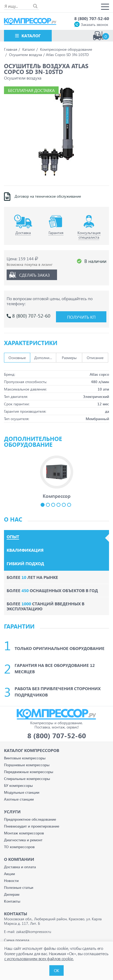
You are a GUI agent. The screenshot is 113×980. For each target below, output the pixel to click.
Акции (9, 874)
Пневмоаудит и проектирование (32, 826)
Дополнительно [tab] (45, 358)
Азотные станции (19, 799)
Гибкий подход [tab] (25, 564)
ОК (56, 970)
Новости (11, 881)
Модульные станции (22, 792)
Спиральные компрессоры (27, 779)
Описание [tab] (95, 358)
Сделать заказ (34, 275)
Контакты (12, 901)
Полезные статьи (19, 887)
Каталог (31, 36)
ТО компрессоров (19, 847)
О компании (19, 859)
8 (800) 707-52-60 (92, 18)
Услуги (12, 812)
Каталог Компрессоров (32, 750)
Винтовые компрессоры (25, 758)
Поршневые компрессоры (27, 765)
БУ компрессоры (18, 785)
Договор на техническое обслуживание (48, 196)
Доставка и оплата (20, 867)
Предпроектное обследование (30, 819)
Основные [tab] (17, 358)
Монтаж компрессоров (24, 833)
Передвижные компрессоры (29, 772)
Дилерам (12, 894)
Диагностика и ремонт (23, 840)
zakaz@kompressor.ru (34, 932)
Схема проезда (17, 940)
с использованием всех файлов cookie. (39, 958)
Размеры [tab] (69, 358)
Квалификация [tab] (25, 550)
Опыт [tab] (13, 537)
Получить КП (81, 317)
